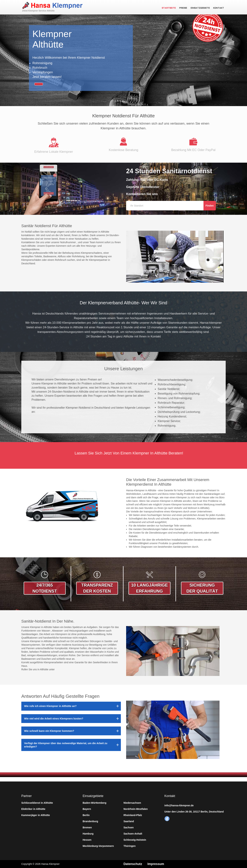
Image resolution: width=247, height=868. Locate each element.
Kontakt (219, 8)
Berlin (86, 815)
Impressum (156, 864)
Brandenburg (90, 821)
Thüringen (129, 846)
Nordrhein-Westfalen (136, 809)
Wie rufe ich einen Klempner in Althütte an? (50, 706)
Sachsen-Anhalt (133, 834)
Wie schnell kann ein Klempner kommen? (49, 731)
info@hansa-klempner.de (179, 805)
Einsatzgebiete (201, 8)
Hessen (87, 840)
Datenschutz (133, 864)
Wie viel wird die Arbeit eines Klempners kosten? (54, 719)
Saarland (129, 821)
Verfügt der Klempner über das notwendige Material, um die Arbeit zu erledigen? (66, 745)
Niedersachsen (132, 803)
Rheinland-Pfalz (133, 815)
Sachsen (129, 827)
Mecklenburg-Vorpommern (98, 846)
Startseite (170, 8)
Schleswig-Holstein (135, 840)
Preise (184, 8)
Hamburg (88, 834)
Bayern (87, 809)
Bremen (87, 827)
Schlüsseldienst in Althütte (37, 803)
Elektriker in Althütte (33, 809)
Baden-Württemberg (95, 803)
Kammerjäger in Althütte (36, 815)
